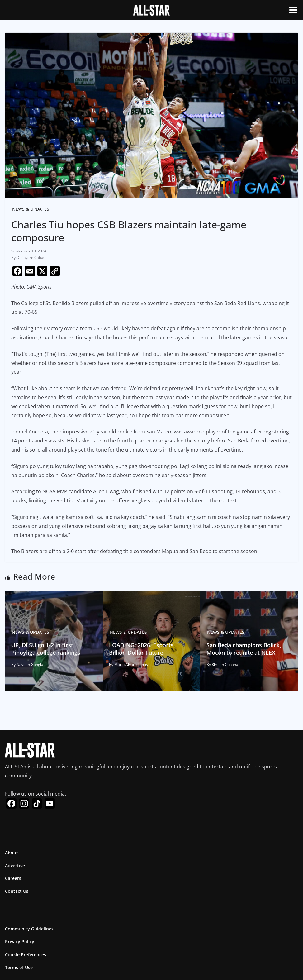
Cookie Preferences (26, 955)
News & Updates (31, 209)
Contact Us (17, 891)
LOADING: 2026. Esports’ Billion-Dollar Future (142, 649)
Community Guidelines (29, 929)
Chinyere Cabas (31, 258)
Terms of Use (19, 967)
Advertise (15, 865)
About (12, 853)
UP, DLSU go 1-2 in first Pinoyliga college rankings (46, 649)
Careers (13, 878)
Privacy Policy (20, 942)
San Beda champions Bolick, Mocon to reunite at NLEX (244, 649)
